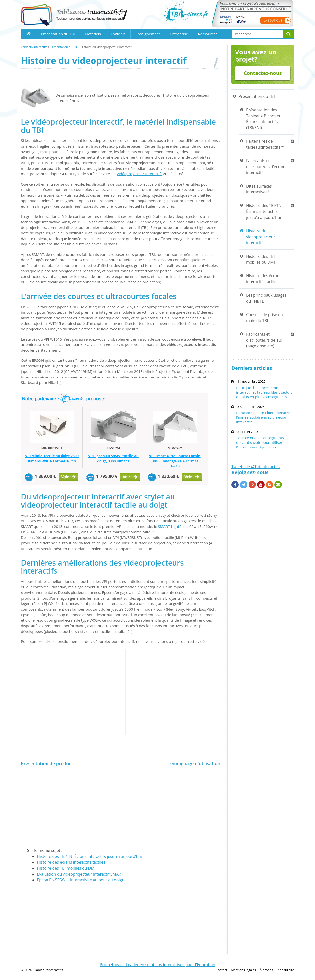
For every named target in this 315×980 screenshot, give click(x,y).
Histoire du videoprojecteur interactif (261, 237)
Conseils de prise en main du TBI (264, 318)
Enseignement (148, 34)
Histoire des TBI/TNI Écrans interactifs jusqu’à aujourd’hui (89, 856)
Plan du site (285, 970)
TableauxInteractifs (34, 47)
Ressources (208, 34)
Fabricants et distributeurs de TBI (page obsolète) (264, 340)
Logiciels (118, 34)
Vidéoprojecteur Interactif (139, 174)
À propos (266, 970)
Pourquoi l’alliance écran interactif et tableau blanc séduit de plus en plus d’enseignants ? (264, 392)
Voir (69, 478)
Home (28, 34)
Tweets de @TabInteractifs (255, 467)
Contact (221, 970)
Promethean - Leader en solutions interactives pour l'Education (158, 965)
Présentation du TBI (58, 34)
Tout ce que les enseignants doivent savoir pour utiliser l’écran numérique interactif (260, 442)
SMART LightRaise (173, 526)
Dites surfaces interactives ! (259, 189)
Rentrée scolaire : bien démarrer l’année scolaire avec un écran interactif (264, 417)
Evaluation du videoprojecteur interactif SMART (80, 874)
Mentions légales (243, 970)
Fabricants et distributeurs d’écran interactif (265, 167)
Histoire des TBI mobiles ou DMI (66, 868)
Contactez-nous (263, 73)
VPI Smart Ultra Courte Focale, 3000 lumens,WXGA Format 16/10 (175, 461)
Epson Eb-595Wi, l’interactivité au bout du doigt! (81, 880)
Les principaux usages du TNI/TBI (266, 298)
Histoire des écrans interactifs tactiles (71, 862)
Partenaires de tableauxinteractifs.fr (265, 144)
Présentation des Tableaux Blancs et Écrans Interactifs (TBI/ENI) (263, 119)
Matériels (93, 34)
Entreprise (179, 34)
